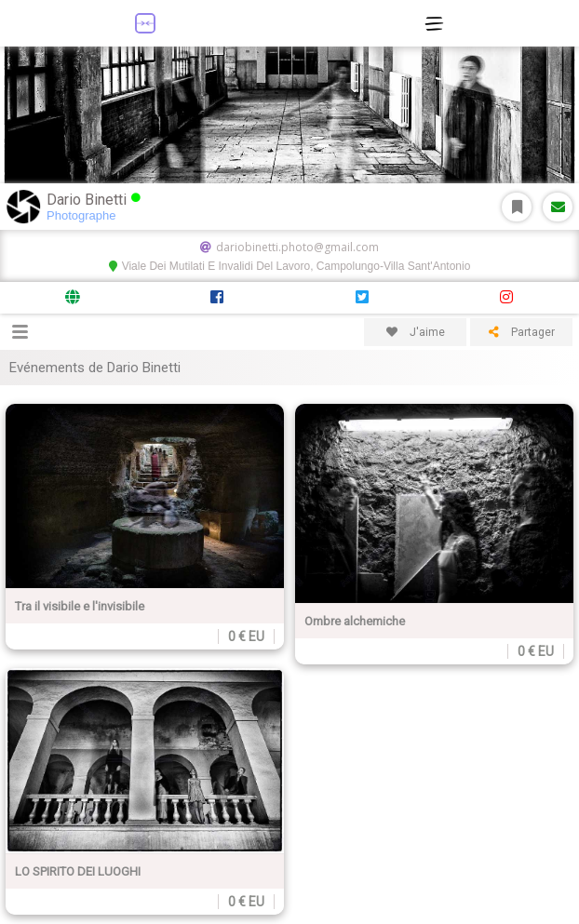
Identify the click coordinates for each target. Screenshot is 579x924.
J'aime (416, 332)
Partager (522, 332)
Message (558, 207)
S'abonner (517, 207)
